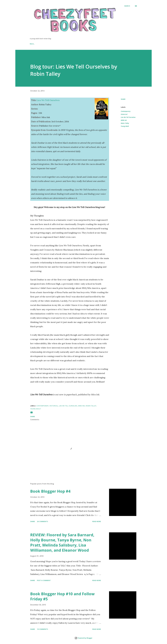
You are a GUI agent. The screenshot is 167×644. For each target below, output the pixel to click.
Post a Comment (44, 580)
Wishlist (82, 44)
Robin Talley (125, 123)
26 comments (42, 521)
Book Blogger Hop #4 (50, 491)
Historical (124, 114)
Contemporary (126, 111)
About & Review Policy (49, 44)
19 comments (42, 629)
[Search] (127, 6)
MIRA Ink (124, 120)
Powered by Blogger (83, 638)
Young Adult (125, 126)
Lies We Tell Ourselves (128, 117)
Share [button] (123, 99)
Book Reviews (68, 44)
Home (32, 44)
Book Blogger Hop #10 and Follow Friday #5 (62, 596)
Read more (97, 521)
